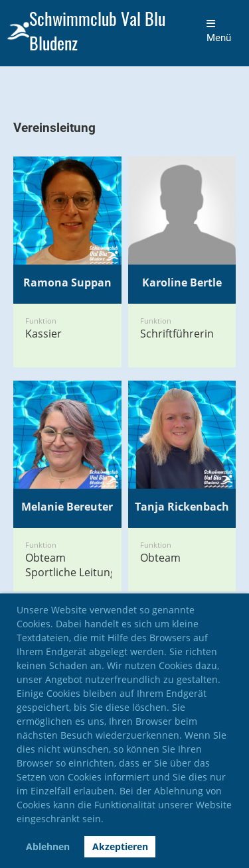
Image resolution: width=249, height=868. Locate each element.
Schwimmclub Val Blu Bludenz (97, 31)
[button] (108, 821)
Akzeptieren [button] (120, 846)
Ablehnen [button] (48, 846)
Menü (219, 31)
